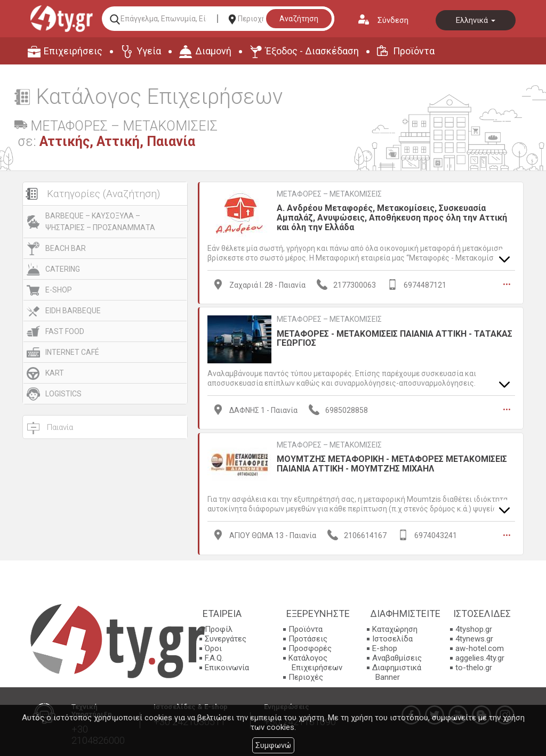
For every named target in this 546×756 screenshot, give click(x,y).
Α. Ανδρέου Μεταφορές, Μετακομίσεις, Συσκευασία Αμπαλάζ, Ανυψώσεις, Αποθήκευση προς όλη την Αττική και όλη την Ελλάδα (392, 217)
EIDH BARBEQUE (73, 311)
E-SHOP (59, 290)
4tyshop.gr (474, 629)
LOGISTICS (63, 394)
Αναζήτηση (299, 19)
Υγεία (149, 51)
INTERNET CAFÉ (72, 352)
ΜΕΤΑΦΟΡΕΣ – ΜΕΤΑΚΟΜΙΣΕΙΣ (329, 194)
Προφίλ (219, 629)
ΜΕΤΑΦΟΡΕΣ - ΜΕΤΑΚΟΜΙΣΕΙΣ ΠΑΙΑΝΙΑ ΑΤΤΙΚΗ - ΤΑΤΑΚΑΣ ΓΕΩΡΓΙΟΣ (395, 338)
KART (55, 373)
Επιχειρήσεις (73, 51)
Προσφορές (310, 648)
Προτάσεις (308, 638)
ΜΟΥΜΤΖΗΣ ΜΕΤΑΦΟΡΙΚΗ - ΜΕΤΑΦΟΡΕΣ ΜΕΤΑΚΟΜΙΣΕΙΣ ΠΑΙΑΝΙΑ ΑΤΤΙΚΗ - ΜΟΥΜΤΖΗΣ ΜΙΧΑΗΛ (392, 463)
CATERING (63, 269)
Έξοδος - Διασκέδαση (312, 51)
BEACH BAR (66, 248)
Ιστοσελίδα (392, 638)
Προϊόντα (414, 51)
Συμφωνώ (273, 745)
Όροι (213, 648)
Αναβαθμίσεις (397, 657)
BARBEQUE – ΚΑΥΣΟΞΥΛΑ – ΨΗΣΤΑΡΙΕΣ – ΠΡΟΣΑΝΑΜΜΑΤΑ (100, 222)
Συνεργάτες (226, 638)
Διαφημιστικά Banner (397, 672)
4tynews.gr (474, 638)
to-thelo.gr (474, 667)
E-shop (385, 648)
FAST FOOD (65, 331)
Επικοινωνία (227, 667)
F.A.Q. (214, 657)
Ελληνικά (476, 20)
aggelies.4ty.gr (480, 657)
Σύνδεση (393, 20)
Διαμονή (213, 51)
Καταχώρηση (395, 629)
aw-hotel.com (480, 648)
